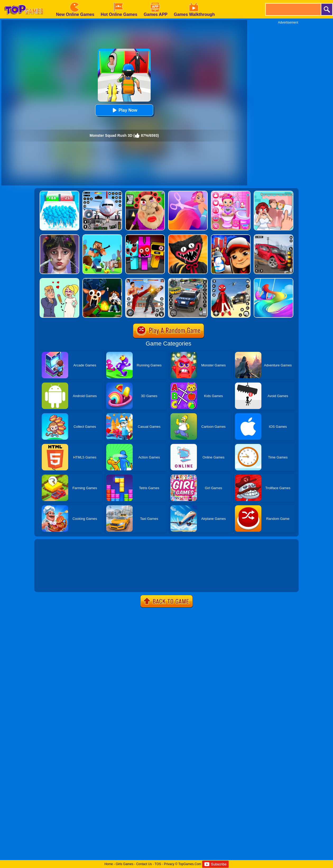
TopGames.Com (190, 864)
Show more (52, 582)
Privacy (169, 864)
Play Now (124, 110)
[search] (293, 9)
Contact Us (144, 864)
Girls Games (125, 864)
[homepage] (24, 2)
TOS (158, 864)
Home (109, 864)
